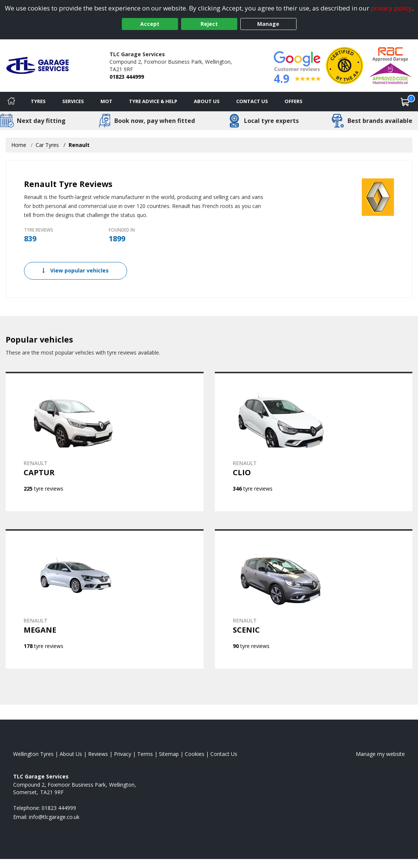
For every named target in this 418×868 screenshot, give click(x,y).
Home (19, 145)
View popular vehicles (76, 270)
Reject (209, 24)
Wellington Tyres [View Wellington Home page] (33, 754)
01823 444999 (127, 77)
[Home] (11, 102)
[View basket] (405, 102)
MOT (106, 101)
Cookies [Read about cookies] (195, 754)
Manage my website (380, 754)
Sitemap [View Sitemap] (169, 754)
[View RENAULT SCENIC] (314, 599)
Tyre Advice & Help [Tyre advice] (153, 101)
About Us (207, 101)
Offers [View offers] (294, 101)
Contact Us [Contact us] (252, 101)
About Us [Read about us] (71, 754)
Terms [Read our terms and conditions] (145, 754)
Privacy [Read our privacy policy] (123, 754)
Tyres (38, 101)
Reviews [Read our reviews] (98, 754)
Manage (268, 24)
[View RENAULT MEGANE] (105, 599)
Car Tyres (47, 145)
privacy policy (391, 8)
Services (73, 101)
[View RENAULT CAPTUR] (105, 441)
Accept (150, 24)
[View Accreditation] (345, 65)
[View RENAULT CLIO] (314, 441)
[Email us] (54, 817)
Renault (79, 145)
